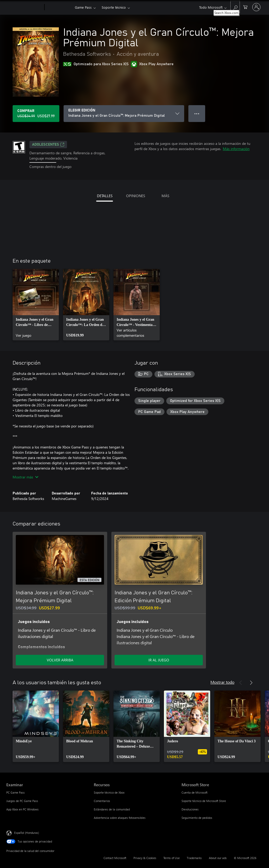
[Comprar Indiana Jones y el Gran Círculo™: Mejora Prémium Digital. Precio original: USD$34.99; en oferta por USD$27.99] (36, 114)
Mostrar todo (222, 682)
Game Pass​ (83, 7)
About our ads (218, 858)
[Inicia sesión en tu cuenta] (256, 7)
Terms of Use (172, 858)
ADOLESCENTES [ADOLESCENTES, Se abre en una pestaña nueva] (48, 145)
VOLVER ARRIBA (60, 660)
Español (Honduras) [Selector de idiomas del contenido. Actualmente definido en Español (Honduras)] (27, 832)
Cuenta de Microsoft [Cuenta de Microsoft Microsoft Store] (195, 792)
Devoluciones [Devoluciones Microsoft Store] (190, 809)
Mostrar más (25, 477)
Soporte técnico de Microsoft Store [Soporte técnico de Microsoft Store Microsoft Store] (204, 801)
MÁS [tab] (165, 196)
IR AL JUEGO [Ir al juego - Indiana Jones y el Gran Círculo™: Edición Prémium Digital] (159, 660)
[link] (36, 305)
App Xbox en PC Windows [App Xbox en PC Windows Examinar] (22, 809)
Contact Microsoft (115, 858)
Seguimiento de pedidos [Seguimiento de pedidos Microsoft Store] (197, 818)
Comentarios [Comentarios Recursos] (102, 801)
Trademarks (194, 858)
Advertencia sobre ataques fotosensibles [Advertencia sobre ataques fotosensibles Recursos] (120, 818)
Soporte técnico (114, 7)
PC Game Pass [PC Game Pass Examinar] (15, 792)
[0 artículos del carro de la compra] (245, 7)
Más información (236, 149)
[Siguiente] (251, 683)
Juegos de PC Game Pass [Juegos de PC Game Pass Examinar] (22, 801)
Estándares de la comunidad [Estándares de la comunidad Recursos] (112, 809)
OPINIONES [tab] (136, 196)
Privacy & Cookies (145, 858)
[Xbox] (59, 7)
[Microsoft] (24, 7)
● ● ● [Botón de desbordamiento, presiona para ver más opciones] (197, 113)
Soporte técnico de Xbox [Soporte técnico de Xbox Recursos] (109, 792)
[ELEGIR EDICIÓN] (124, 114)
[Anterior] (241, 683)
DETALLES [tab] (105, 196)
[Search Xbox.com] (235, 7)
